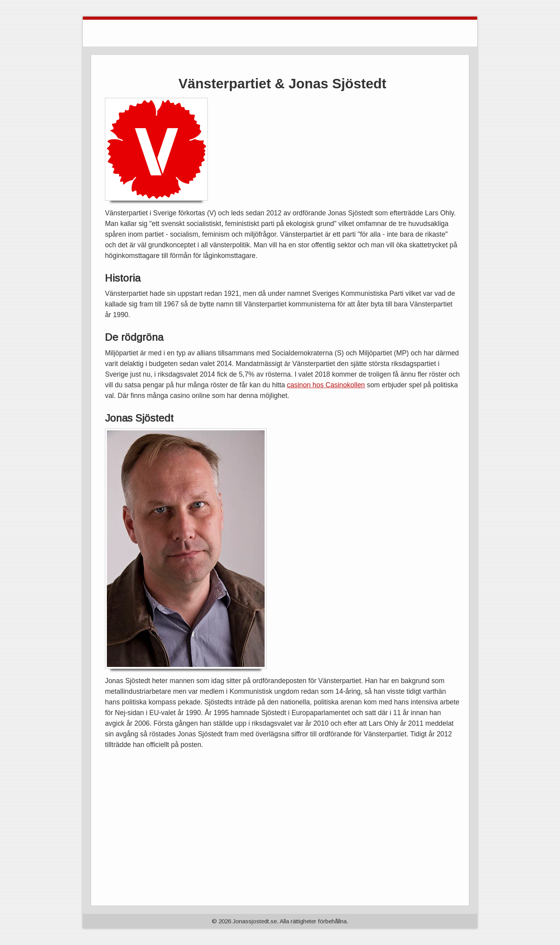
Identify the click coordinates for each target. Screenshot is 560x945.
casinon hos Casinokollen (326, 385)
